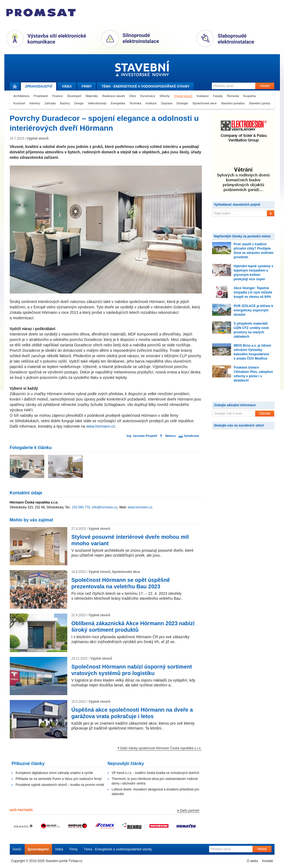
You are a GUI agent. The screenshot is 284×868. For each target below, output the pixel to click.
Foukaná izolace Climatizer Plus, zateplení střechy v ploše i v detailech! (253, 374)
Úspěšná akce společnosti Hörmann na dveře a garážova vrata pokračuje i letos (132, 713)
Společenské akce (204, 103)
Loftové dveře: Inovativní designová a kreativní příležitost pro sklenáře (156, 792)
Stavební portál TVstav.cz (64, 861)
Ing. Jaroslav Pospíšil (142, 436)
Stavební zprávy (259, 103)
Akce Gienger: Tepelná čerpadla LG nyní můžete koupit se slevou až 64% (253, 292)
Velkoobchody (97, 103)
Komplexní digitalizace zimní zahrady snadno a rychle (54, 773)
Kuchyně (19, 103)
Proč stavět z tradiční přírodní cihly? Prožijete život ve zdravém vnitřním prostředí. (254, 251)
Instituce (151, 103)
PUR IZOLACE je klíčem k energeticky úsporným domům (253, 310)
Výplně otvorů (183, 96)
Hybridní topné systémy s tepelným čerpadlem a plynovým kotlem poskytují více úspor (254, 273)
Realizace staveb (114, 96)
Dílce (133, 96)
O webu (252, 861)
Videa (67, 86)
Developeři (74, 96)
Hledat (265, 86)
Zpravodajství (38, 849)
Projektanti (41, 96)
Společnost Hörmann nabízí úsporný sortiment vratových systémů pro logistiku (132, 670)
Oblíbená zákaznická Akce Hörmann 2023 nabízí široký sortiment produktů (133, 627)
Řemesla (233, 96)
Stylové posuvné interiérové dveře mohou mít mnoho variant (130, 540)
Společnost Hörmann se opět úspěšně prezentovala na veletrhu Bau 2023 (121, 583)
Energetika (118, 103)
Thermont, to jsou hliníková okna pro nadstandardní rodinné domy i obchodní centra (155, 781)
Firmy (87, 86)
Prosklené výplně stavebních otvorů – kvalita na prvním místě (60, 785)
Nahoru (170, 436)
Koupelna (250, 96)
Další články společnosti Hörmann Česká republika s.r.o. (161, 748)
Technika (135, 103)
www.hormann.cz (101, 426)
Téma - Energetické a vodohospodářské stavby (118, 849)
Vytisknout (192, 436)
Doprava (167, 103)
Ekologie (182, 103)
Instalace (203, 96)
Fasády (218, 96)
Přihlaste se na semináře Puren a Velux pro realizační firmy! (59, 779)
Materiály (92, 96)
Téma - (146, 86)
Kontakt (268, 861)
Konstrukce (148, 96)
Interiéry (35, 103)
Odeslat (265, 414)
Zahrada (50, 103)
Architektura (22, 96)
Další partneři (189, 811)
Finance (57, 96)
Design (79, 103)
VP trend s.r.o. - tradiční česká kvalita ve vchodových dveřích (156, 773)
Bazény (65, 103)
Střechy (165, 96)
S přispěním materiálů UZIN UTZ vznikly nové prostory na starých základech (251, 330)
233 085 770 (81, 507)
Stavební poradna (233, 103)
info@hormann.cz (105, 507)
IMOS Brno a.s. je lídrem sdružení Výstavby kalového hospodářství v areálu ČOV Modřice (253, 352)
